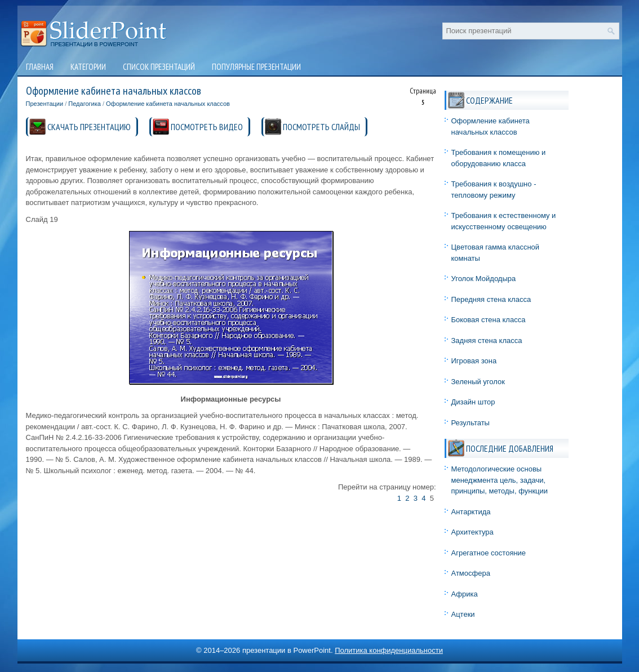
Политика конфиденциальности (389, 650)
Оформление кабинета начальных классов (168, 104)
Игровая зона (474, 361)
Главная (40, 67)
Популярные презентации (256, 67)
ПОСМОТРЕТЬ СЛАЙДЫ (321, 127)
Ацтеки (463, 614)
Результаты (471, 423)
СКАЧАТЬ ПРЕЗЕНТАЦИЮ (89, 127)
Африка (465, 594)
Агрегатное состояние (489, 553)
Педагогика (85, 104)
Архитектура (472, 532)
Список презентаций (159, 67)
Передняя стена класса (491, 299)
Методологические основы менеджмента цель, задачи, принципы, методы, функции (500, 480)
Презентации (45, 104)
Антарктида (471, 512)
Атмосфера (471, 573)
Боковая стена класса (489, 320)
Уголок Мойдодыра (484, 279)
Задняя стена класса (487, 341)
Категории (88, 67)
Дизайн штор (473, 402)
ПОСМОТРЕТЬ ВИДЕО (207, 127)
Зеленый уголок (478, 382)
